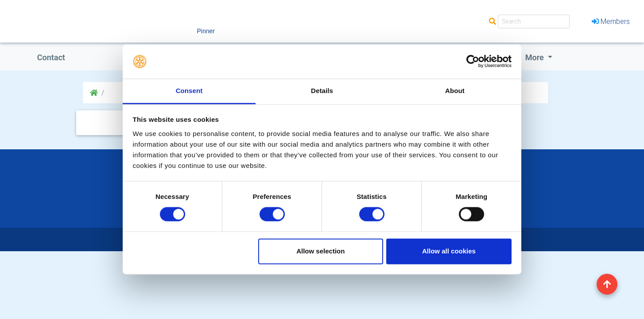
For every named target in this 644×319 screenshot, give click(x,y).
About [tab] (455, 91)
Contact (51, 57)
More (535, 57)
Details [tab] (322, 91)
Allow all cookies (449, 251)
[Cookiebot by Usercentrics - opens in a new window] (473, 62)
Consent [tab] (189, 91)
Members (611, 21)
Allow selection (320, 251)
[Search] (534, 21)
